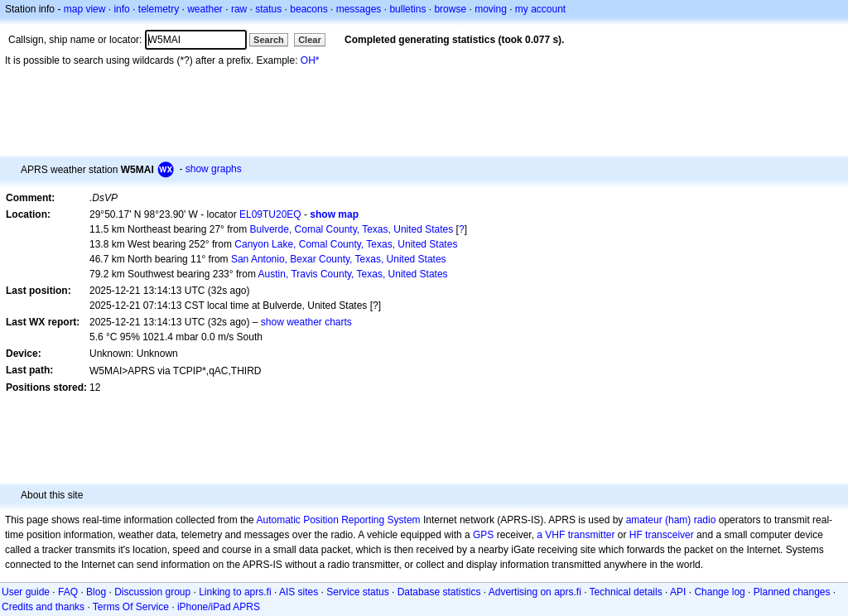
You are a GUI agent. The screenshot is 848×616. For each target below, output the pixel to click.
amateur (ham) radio (671, 520)
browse (450, 9)
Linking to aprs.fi (235, 592)
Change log (719, 592)
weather (205, 9)
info (121, 9)
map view (85, 9)
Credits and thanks (43, 607)
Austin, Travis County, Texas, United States (353, 274)
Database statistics (439, 592)
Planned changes (792, 592)
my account (540, 9)
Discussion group (152, 592)
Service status (357, 592)
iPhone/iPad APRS (219, 607)
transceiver (670, 535)
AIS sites (299, 592)
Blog (96, 592)
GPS (483, 535)
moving (491, 9)
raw (239, 9)
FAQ (68, 592)
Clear (310, 40)
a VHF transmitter (576, 535)
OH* (310, 60)
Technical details (626, 592)
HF (636, 535)
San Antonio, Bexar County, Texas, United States (339, 259)
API (678, 592)
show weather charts (306, 322)
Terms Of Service (131, 607)
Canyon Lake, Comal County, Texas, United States (346, 244)
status (268, 9)
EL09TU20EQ (270, 214)
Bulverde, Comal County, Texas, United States (352, 229)
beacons (308, 9)
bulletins (407, 9)
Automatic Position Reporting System (338, 520)
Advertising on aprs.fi (535, 592)
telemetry (159, 9)
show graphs (214, 169)
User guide (26, 592)
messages (359, 9)
